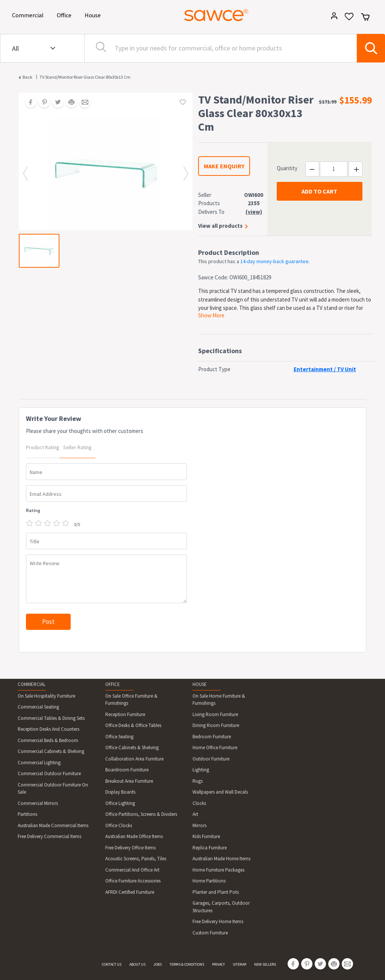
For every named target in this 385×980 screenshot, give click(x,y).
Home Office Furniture (215, 748)
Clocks (199, 803)
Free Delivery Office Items (130, 848)
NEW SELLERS (265, 964)
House (94, 14)
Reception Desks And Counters (49, 729)
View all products (220, 226)
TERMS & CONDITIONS (187, 964)
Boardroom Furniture (127, 770)
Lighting (201, 770)
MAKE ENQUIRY (224, 166)
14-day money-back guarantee (274, 261)
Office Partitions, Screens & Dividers (141, 814)
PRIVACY (218, 964)
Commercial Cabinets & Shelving (51, 751)
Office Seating (119, 737)
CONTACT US (112, 964)
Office (65, 14)
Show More (211, 315)
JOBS (158, 964)
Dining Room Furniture (216, 725)
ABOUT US (137, 964)
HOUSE (200, 684)
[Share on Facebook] (28, 103)
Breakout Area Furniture (129, 781)
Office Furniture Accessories (133, 881)
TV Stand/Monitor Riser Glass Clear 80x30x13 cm (85, 77)
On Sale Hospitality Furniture (46, 696)
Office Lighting (120, 803)
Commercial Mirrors (38, 803)
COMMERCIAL (32, 684)
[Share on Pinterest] (42, 103)
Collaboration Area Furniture (134, 759)
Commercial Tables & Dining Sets (51, 718)
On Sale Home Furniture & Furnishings (219, 700)
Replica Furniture (210, 848)
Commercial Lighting (39, 763)
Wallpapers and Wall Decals (220, 792)
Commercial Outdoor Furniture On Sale (53, 789)
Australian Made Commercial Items (53, 825)
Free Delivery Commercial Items (49, 836)
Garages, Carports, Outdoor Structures (221, 907)
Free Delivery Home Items (218, 921)
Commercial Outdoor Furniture (49, 773)
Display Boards (120, 792)
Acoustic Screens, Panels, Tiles (136, 859)
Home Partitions (209, 881)
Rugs (198, 781)
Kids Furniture (206, 836)
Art (195, 814)
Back (27, 77)
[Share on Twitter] (55, 103)
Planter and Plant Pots (216, 892)
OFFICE (113, 684)
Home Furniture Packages (218, 870)
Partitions (27, 814)
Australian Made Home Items (221, 859)
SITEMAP (239, 964)
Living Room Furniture (215, 714)
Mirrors (199, 825)
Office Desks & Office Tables (133, 725)
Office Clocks (119, 825)
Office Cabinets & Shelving (132, 748)
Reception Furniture (125, 714)
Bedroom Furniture (212, 737)
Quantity (287, 168)
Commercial (29, 14)
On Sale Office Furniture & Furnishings (131, 700)
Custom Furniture (210, 933)
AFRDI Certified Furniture (130, 892)
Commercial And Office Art (132, 870)
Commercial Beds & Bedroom (48, 740)
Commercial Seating (38, 707)
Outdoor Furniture (211, 759)
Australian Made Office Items (134, 836)
